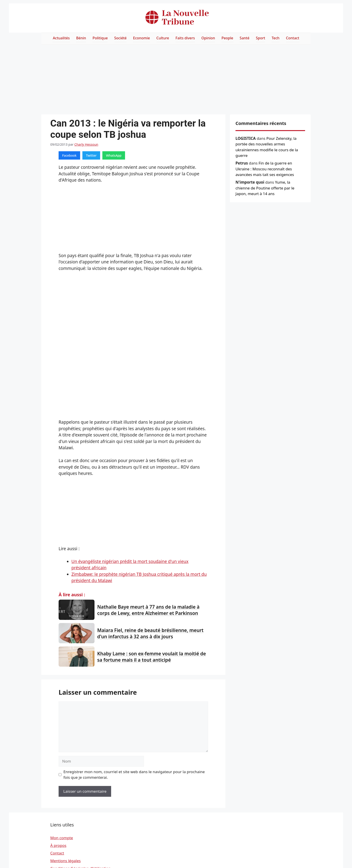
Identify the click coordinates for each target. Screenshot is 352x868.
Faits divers (185, 38)
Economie (142, 38)
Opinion (208, 38)
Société (120, 38)
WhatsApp (114, 155)
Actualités (61, 38)
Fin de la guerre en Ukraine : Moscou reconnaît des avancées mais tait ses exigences (265, 169)
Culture (163, 38)
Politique (100, 38)
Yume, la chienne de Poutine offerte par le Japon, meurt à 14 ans (265, 188)
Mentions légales (65, 861)
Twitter (91, 155)
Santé (245, 38)
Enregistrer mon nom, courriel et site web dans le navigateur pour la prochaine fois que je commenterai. (134, 775)
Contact (293, 38)
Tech (276, 38)
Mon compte (62, 838)
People (227, 38)
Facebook (69, 155)
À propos (58, 845)
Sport (261, 38)
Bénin (81, 38)
